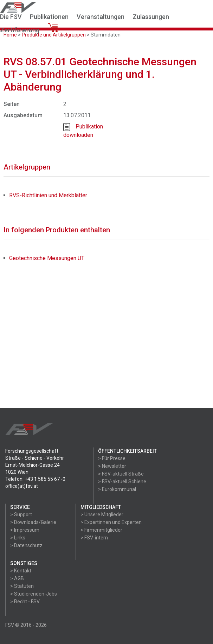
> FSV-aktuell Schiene (122, 482)
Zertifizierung (20, 30)
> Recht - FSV (25, 602)
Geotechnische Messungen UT (47, 258)
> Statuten (22, 586)
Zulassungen (151, 17)
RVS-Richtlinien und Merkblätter (48, 195)
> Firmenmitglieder (101, 530)
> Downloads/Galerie (33, 522)
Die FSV (11, 17)
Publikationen (49, 17)
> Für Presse (112, 458)
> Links (18, 538)
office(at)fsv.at (22, 486)
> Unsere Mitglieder (102, 514)
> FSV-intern (94, 538)
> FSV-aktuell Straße (121, 474)
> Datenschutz (26, 545)
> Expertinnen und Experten (111, 522)
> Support (21, 514)
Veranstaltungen (101, 17)
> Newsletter (112, 466)
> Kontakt (21, 571)
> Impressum (25, 530)
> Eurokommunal (117, 489)
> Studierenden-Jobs (34, 594)
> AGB (17, 578)
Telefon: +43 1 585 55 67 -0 (35, 479)
